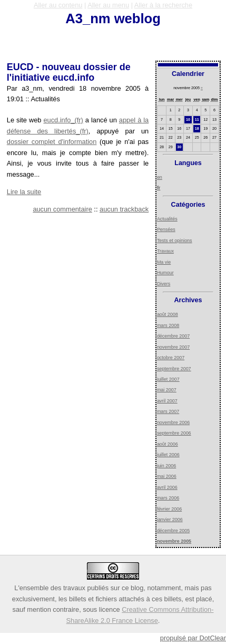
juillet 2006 (168, 455)
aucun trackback (124, 209)
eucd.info (57, 120)
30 (179, 147)
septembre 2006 (174, 433)
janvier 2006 (170, 520)
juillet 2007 (168, 379)
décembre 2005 (173, 531)
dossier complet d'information (52, 142)
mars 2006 (168, 498)
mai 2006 (167, 476)
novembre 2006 (173, 422)
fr (159, 188)
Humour (165, 273)
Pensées (166, 229)
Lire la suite (24, 192)
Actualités (167, 219)
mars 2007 (168, 411)
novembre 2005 (174, 541)
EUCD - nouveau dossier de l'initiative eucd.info (69, 72)
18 (197, 129)
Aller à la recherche (163, 5)
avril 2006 (167, 487)
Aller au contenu (58, 5)
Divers (164, 284)
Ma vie (164, 262)
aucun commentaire (62, 209)
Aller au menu (108, 5)
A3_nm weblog (113, 18)
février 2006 (169, 509)
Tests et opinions (175, 241)
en (160, 177)
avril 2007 (167, 401)
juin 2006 (166, 466)
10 (188, 120)
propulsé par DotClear (193, 638)
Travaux (165, 251)
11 (197, 120)
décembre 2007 (173, 336)
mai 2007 (167, 390)
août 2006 (168, 444)
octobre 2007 (171, 358)
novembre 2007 (173, 347)
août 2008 (168, 314)
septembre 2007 (174, 369)
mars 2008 (168, 325)
